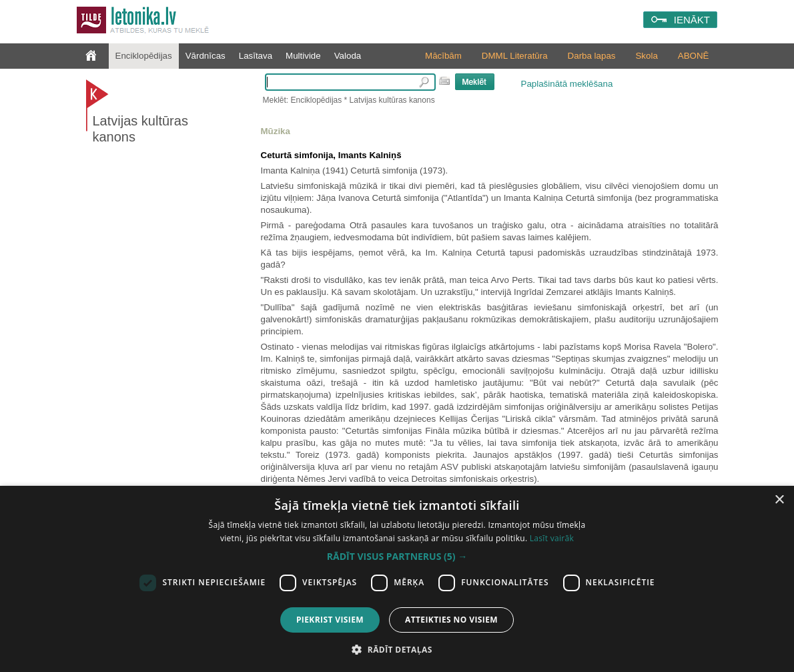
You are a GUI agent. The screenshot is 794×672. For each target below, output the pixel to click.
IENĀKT (692, 20)
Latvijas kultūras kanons (140, 129)
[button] (397, 557)
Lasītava (256, 56)
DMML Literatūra (515, 56)
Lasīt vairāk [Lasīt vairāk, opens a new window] (552, 538)
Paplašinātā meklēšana (567, 84)
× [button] (779, 500)
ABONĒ (694, 56)
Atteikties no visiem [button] (451, 620)
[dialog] (397, 579)
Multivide (303, 56)
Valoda (348, 56)
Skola (646, 56)
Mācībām (443, 56)
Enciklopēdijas (144, 56)
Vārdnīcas (206, 56)
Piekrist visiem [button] (330, 620)
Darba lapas (592, 56)
